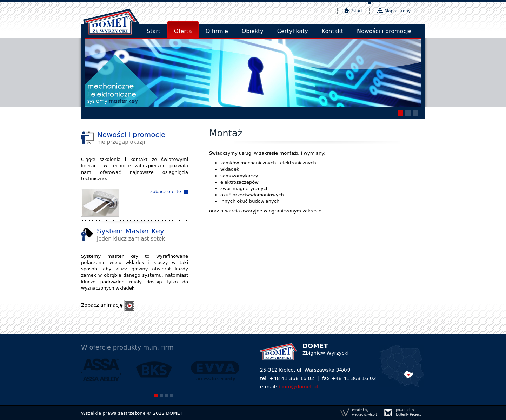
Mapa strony (398, 11)
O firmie (217, 31)
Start (357, 11)
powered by (408, 412)
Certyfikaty (293, 31)
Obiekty (253, 31)
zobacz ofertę (166, 192)
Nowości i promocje (384, 31)
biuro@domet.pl (298, 387)
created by (364, 412)
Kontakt (332, 31)
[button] (401, 113)
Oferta (183, 31)
